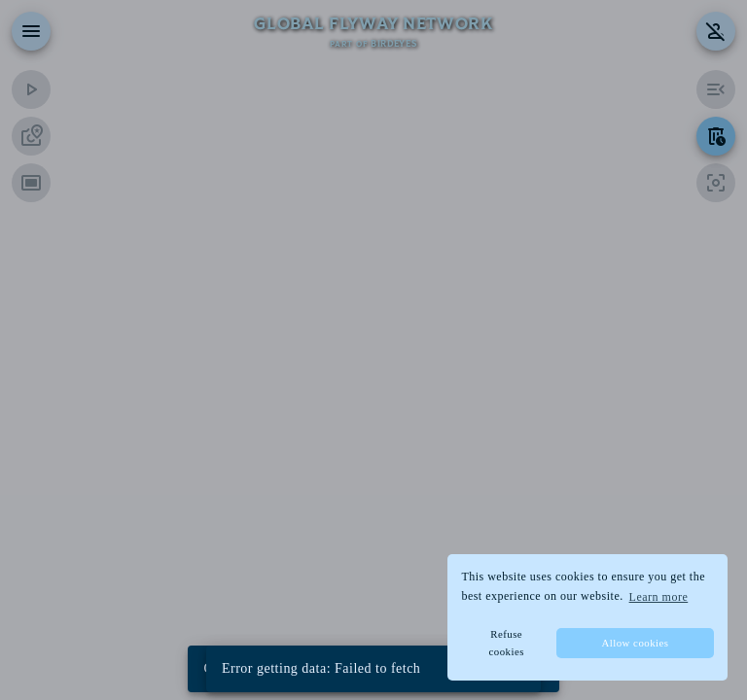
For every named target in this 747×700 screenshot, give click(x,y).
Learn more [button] (659, 597)
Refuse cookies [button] (506, 643)
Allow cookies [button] (635, 643)
